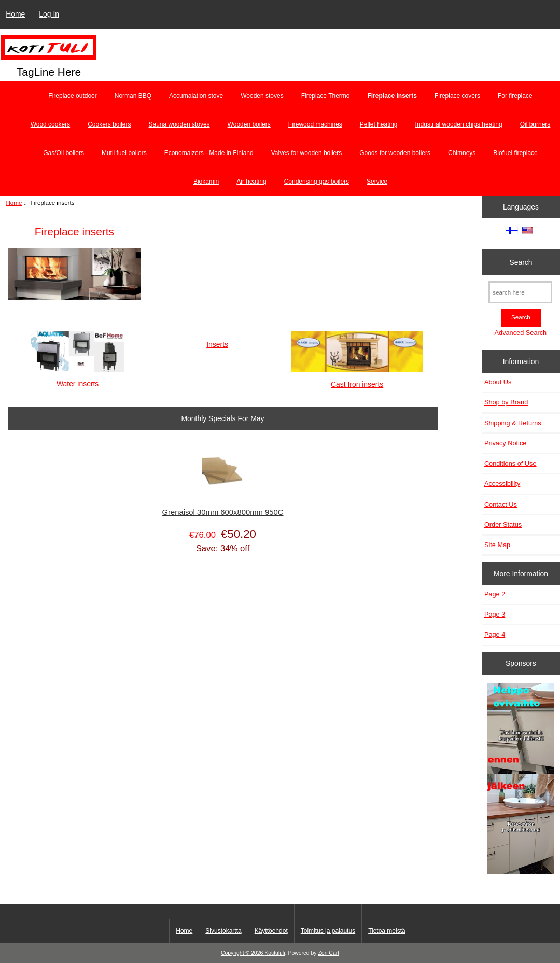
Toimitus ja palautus (328, 931)
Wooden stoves (262, 96)
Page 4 (495, 634)
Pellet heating (379, 124)
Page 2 (495, 594)
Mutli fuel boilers (124, 153)
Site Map (497, 545)
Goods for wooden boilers (395, 153)
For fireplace (515, 96)
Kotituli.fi (275, 953)
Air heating (251, 182)
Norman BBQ (133, 96)
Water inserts (78, 379)
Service (377, 182)
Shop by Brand (506, 402)
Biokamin (206, 182)
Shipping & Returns (513, 423)
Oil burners (535, 124)
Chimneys (462, 153)
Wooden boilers (249, 124)
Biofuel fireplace (515, 153)
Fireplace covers (457, 96)
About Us (498, 382)
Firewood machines (315, 124)
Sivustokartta (223, 931)
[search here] (520, 292)
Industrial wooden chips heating (459, 124)
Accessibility (502, 484)
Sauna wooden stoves (179, 124)
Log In (49, 14)
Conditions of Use (510, 463)
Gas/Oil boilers (64, 153)
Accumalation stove (196, 96)
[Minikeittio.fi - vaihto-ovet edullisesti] (521, 779)
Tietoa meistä (387, 931)
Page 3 (495, 614)
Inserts (217, 340)
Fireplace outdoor (72, 96)
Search (521, 262)
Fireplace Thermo (326, 96)
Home (15, 14)
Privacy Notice (505, 443)
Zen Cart (328, 953)
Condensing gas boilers (317, 182)
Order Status (503, 525)
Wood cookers (50, 124)
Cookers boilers (109, 124)
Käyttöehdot (271, 931)
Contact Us (501, 504)
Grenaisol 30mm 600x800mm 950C (222, 512)
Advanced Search (521, 333)
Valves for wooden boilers (307, 153)
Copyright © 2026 (243, 953)
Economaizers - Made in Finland (209, 153)
